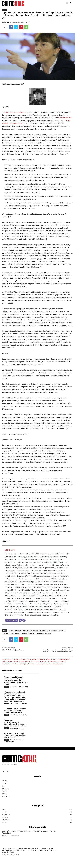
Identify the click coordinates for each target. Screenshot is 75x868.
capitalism (18, 630)
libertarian (62, 630)
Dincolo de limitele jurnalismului (13, 650)
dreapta (42, 630)
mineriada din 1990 (65, 118)
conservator (35, 630)
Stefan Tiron (13, 715)
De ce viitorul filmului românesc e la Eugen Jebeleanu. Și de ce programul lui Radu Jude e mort (16, 681)
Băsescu (11, 630)
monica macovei (15, 633)
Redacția (12, 728)
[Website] (24, 620)
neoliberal (24, 633)
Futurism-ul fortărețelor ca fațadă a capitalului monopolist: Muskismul (15, 711)
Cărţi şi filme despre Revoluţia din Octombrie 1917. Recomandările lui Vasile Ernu (29, 832)
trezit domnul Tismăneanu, (15, 112)
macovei (5, 633)
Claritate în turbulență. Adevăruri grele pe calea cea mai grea (15, 735)
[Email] (20, 620)
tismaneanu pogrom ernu (44, 633)
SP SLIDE (32, 633)
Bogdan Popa (14, 687)
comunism (26, 630)
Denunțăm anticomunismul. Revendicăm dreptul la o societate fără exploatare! (15, 723)
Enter (4, 10)
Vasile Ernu (8, 22)
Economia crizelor (52, 630)
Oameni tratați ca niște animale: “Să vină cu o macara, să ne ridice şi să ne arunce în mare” (58, 651)
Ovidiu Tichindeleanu (16, 740)
